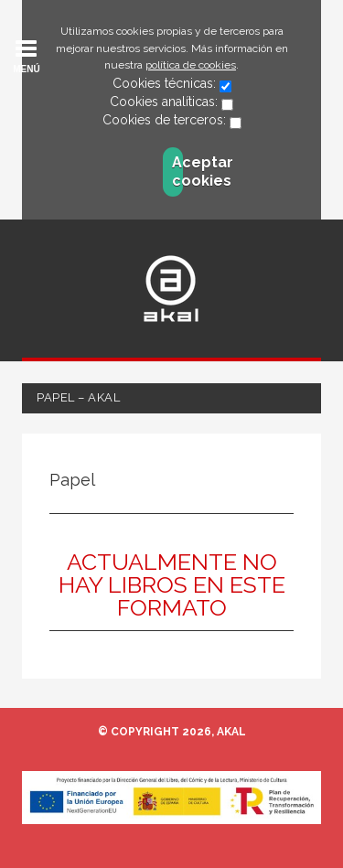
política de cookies (191, 65)
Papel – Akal (78, 397)
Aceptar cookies (177, 171)
